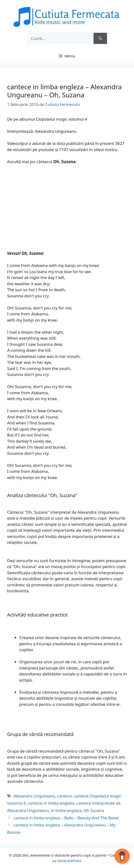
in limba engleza (66, 810)
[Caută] (100, 38)
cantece (65, 796)
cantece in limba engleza (51, 803)
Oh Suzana (94, 810)
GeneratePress (69, 861)
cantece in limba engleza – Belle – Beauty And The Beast (66, 818)
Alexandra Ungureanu (34, 796)
